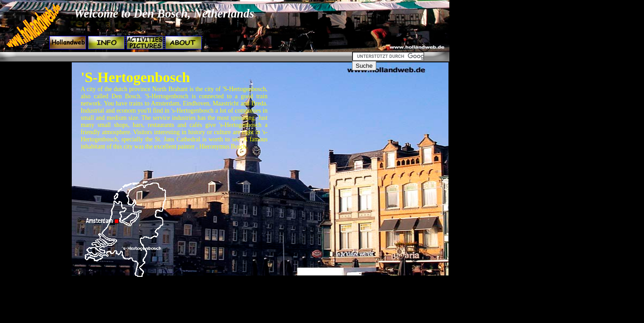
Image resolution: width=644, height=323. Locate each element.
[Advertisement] (164, 57)
